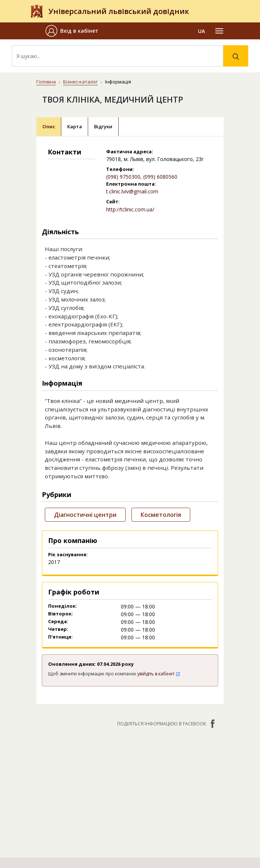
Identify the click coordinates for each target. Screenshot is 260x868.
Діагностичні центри (85, 515)
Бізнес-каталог (80, 82)
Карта (75, 126)
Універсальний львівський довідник (119, 11)
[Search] (118, 56)
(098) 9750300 (123, 177)
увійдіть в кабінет (159, 674)
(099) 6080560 (160, 177)
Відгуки (103, 126)
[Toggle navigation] (219, 31)
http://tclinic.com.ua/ (130, 209)
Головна (46, 82)
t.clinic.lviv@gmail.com (132, 191)
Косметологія (161, 515)
